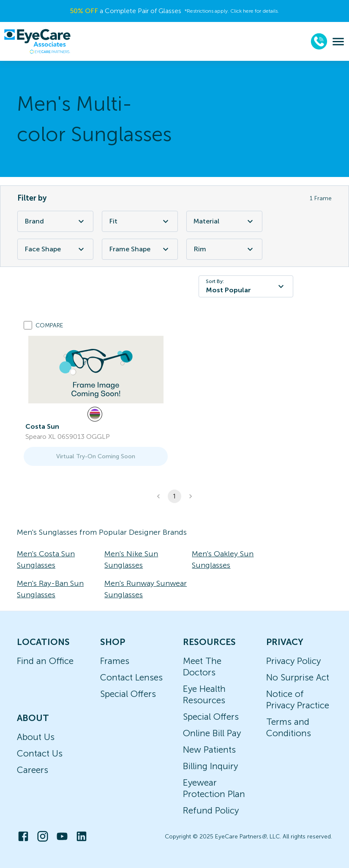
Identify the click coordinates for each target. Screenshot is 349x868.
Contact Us (40, 753)
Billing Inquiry (210, 766)
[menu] (338, 42)
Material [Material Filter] (224, 221)
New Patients (209, 750)
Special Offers (128, 694)
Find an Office (45, 661)
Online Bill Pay (212, 733)
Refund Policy (211, 810)
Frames (115, 661)
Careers (33, 770)
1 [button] (174, 496)
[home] (37, 41)
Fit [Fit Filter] (140, 221)
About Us (36, 737)
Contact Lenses (131, 677)
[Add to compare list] (28, 325)
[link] (96, 370)
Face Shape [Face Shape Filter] (55, 249)
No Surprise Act (298, 677)
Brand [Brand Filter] (55, 221)
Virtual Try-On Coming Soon (96, 456)
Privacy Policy (293, 661)
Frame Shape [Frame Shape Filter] (140, 249)
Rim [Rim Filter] (224, 249)
